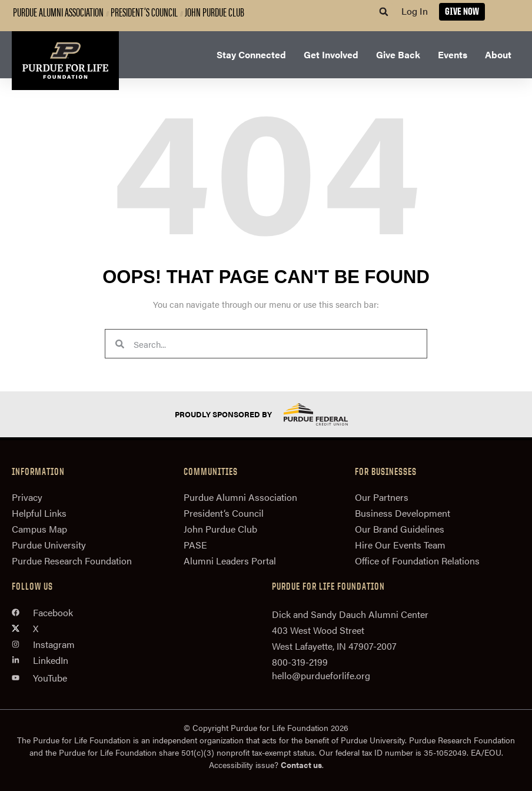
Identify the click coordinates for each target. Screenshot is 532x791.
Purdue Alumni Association (58, 11)
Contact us (301, 765)
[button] (384, 12)
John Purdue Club (215, 11)
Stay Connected (251, 54)
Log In (415, 11)
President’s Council (144, 11)
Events (453, 54)
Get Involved (331, 54)
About (498, 54)
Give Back (398, 54)
